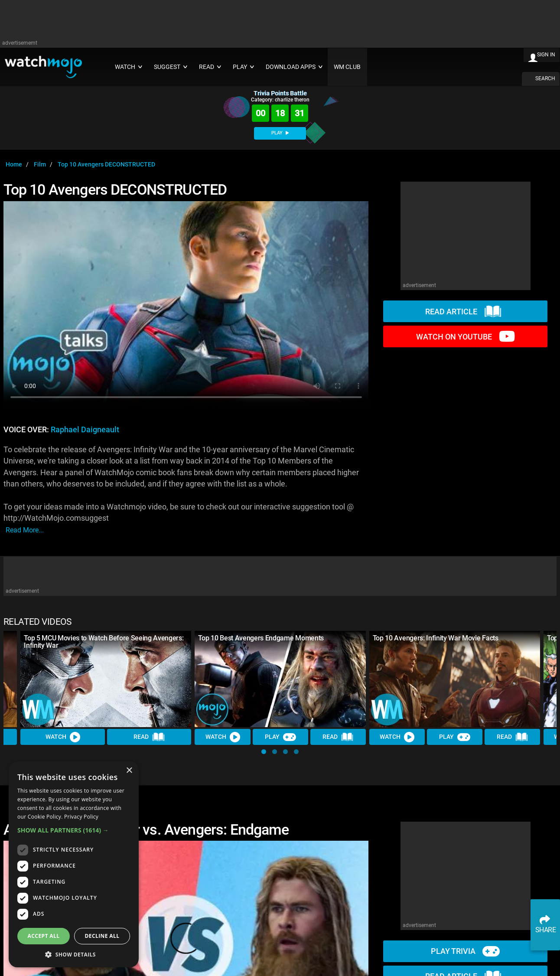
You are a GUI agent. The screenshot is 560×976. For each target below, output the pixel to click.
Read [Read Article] (149, 737)
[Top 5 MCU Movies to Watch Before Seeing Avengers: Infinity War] (106, 679)
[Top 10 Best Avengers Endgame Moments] (280, 679)
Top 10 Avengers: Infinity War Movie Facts (436, 638)
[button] (264, 752)
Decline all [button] (102, 936)
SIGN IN (546, 55)
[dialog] (74, 864)
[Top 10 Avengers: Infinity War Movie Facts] (455, 679)
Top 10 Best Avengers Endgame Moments (261, 638)
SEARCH (545, 78)
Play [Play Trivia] (280, 737)
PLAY (280, 133)
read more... (25, 530)
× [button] (129, 771)
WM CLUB (347, 67)
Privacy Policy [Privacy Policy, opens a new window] (81, 817)
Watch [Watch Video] (63, 737)
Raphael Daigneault (85, 430)
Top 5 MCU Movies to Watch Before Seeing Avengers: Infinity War (104, 642)
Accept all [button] (44, 936)
